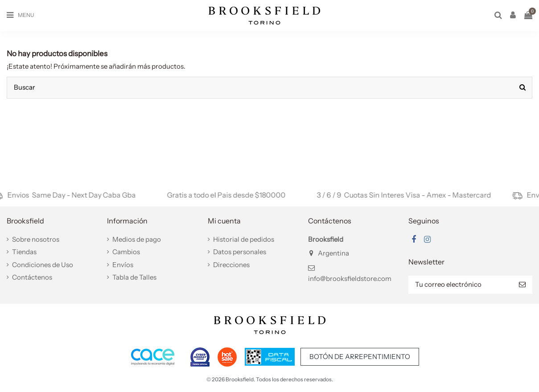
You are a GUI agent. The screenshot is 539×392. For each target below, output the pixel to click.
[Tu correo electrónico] (460, 285)
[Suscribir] (522, 285)
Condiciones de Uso (43, 265)
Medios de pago (137, 239)
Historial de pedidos (244, 239)
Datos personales (240, 252)
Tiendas (24, 252)
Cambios (126, 252)
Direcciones (231, 265)
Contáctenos (32, 277)
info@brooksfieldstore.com (350, 279)
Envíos (123, 265)
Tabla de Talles (134, 277)
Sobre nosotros (36, 239)
